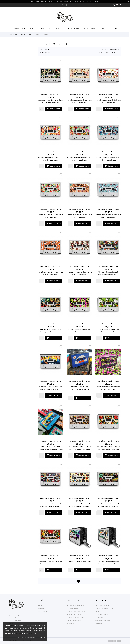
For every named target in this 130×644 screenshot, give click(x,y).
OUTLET (105, 29)
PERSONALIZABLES (73, 29)
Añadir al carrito (54, 109)
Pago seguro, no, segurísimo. (75, 617)
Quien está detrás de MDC (75, 614)
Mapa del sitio (71, 624)
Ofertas (40, 605)
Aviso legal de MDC (73, 608)
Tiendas (69, 627)
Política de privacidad (27, 638)
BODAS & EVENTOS (55, 29)
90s (42, 29)
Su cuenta (101, 600)
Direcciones (99, 617)
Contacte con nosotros (74, 621)
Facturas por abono (102, 614)
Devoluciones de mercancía (104, 608)
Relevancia (114, 49)
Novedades (41, 608)
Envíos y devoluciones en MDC (76, 605)
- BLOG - (115, 29)
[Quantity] (41, 109)
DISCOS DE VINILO (19, 29)
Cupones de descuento (103, 621)
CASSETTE (33, 29)
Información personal (102, 605)
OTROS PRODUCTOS (91, 29)
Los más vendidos (43, 611)
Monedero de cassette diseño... (51, 94)
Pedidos (98, 611)
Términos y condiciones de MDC (77, 611)
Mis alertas (99, 624)
